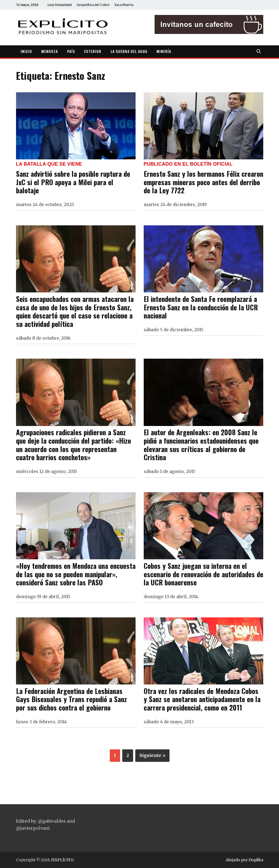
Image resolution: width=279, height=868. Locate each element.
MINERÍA (164, 51)
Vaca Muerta (124, 5)
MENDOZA (50, 51)
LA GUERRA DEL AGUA (129, 51)
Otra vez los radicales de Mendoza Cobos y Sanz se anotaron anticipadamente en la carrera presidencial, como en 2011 (202, 699)
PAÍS (71, 51)
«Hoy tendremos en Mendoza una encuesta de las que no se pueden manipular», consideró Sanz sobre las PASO (76, 574)
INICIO (26, 51)
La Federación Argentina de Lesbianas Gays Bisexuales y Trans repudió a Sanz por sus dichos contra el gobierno (71, 699)
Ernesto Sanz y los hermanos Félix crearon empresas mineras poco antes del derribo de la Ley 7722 (203, 182)
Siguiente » (152, 755)
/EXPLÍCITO (62, 860)
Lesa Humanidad (60, 5)
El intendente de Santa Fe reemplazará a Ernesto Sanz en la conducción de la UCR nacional (201, 307)
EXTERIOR (93, 51)
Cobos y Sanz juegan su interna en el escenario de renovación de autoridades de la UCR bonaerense (203, 574)
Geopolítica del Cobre (93, 5)
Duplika (256, 860)
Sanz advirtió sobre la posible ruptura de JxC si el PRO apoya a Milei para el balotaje (73, 182)
